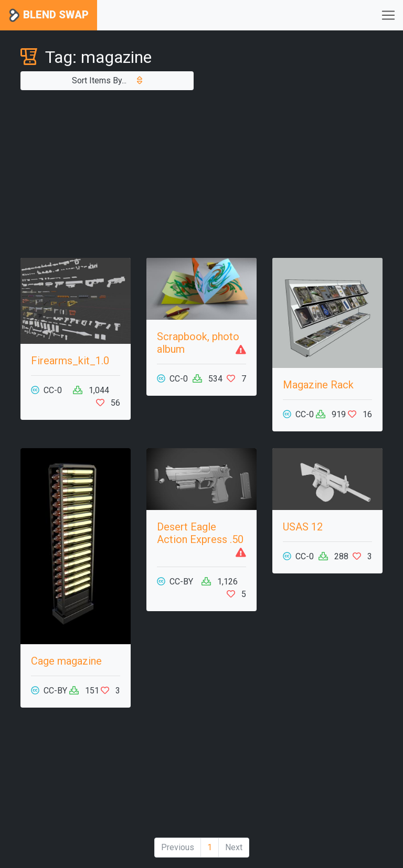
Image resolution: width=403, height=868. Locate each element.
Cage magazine (66, 661)
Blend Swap (49, 15)
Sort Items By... (107, 80)
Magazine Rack (318, 385)
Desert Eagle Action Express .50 (200, 533)
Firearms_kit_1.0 (70, 361)
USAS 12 (303, 527)
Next (234, 847)
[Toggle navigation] (388, 15)
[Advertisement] (201, 174)
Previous (178, 847)
